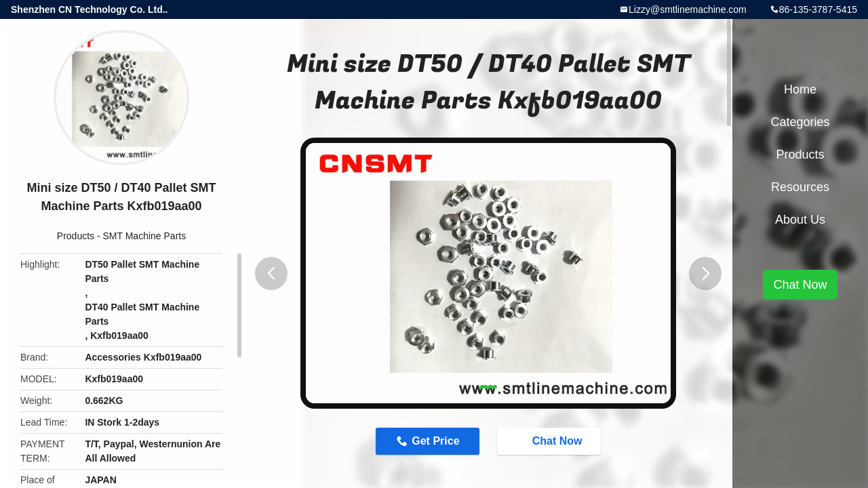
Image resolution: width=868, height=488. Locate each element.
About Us (800, 220)
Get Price (435, 441)
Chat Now (551, 441)
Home (800, 89)
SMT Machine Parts (145, 236)
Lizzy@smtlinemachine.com (688, 9)
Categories (800, 122)
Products (76, 236)
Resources (800, 187)
